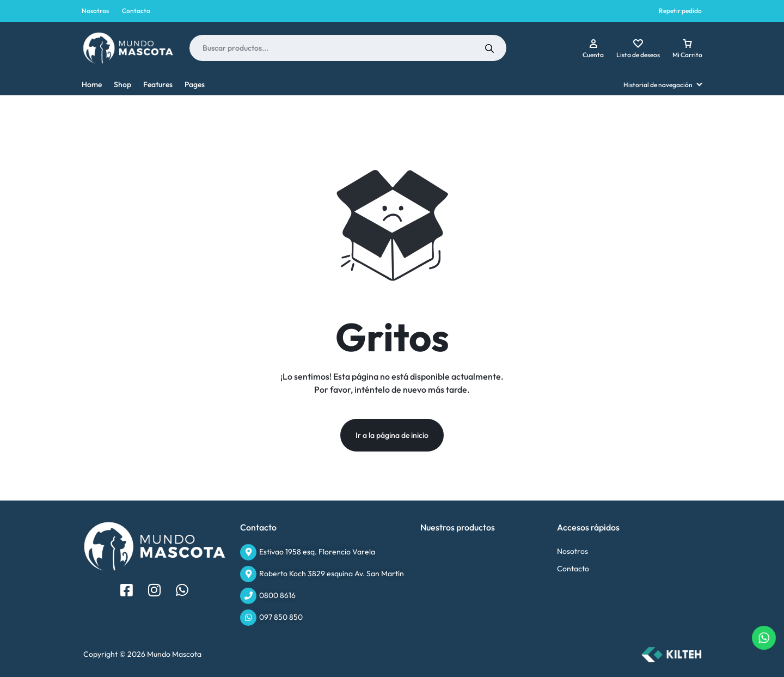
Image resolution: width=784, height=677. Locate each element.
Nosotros (95, 11)
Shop (122, 84)
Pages (195, 84)
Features (158, 84)
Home (92, 84)
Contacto (136, 11)
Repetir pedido (680, 11)
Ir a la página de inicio (392, 435)
